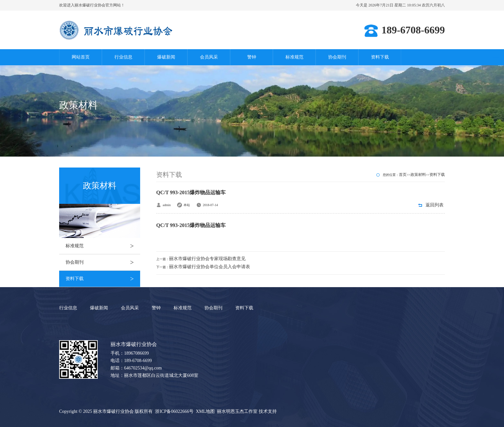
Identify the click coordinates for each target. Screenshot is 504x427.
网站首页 (81, 57)
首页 (403, 175)
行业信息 (123, 57)
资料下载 (380, 57)
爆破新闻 (166, 57)
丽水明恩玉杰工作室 (237, 411)
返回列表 (435, 205)
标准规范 (294, 57)
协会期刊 (337, 57)
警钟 (252, 57)
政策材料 (418, 175)
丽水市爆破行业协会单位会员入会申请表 (210, 267)
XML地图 (205, 411)
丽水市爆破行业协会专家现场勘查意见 (207, 259)
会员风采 (209, 57)
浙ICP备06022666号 (174, 411)
